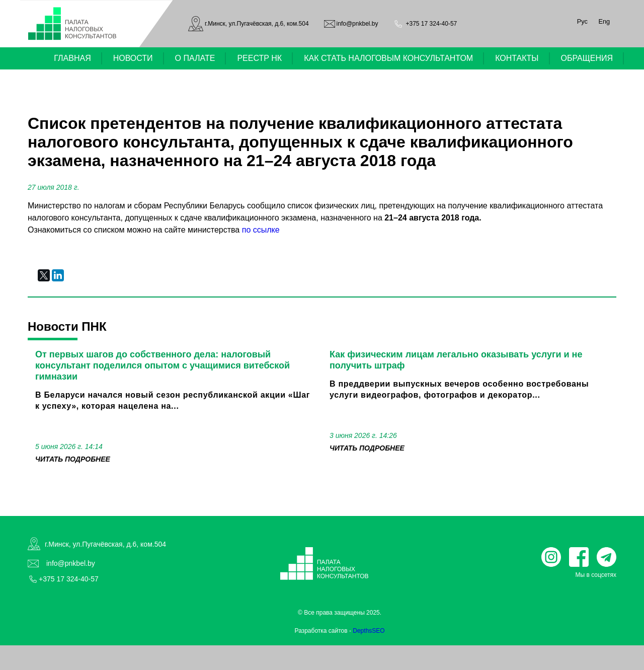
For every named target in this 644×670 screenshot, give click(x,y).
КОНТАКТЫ (517, 58)
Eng (604, 21)
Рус (582, 21)
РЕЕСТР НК (259, 58)
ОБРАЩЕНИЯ (587, 58)
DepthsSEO (369, 631)
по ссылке (261, 230)
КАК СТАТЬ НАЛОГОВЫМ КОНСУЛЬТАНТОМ (388, 58)
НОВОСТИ (133, 58)
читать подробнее (73, 459)
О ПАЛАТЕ (195, 58)
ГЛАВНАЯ (72, 58)
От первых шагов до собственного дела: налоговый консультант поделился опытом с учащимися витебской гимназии (163, 365)
